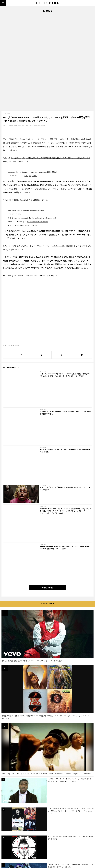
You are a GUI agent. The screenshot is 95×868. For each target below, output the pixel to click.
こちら (57, 182)
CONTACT (17, 842)
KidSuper (43, 31)
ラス (7, 31)
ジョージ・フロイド (23, 31)
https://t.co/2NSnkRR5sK (47, 78)
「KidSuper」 (57, 152)
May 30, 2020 (31, 82)
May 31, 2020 (31, 131)
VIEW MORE (47, 357)
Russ (4, 31)
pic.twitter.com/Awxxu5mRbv (38, 128)
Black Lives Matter (35, 31)
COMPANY (17, 850)
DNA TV (5, 846)
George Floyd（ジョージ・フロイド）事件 (37, 45)
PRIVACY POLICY (19, 846)
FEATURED (6, 855)
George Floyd (13, 31)
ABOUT (5, 859)
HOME (4, 842)
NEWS (4, 850)
